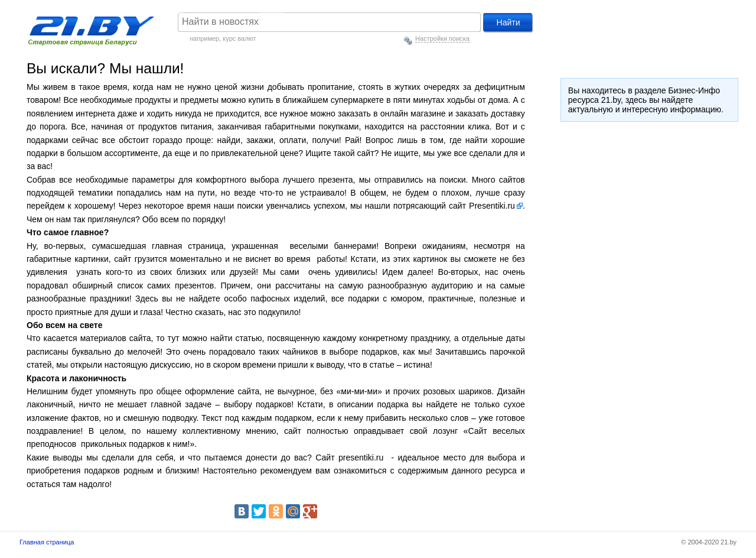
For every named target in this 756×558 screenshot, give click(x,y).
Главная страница (47, 542)
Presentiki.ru (492, 206)
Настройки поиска (442, 38)
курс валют (239, 38)
